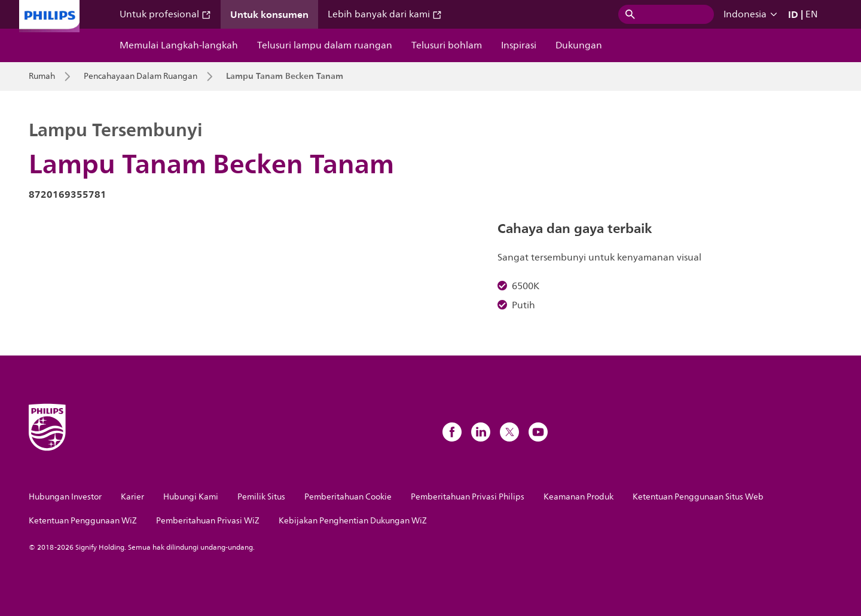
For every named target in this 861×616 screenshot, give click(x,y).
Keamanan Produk (578, 497)
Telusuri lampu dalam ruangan (325, 45)
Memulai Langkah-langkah (179, 45)
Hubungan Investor (65, 497)
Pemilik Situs (261, 497)
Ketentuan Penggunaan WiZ (83, 521)
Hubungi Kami (191, 497)
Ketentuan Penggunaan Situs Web (698, 497)
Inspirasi (519, 45)
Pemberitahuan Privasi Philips (468, 497)
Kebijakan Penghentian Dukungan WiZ (353, 521)
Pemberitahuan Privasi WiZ (208, 521)
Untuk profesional (165, 14)
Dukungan (579, 45)
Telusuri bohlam (447, 45)
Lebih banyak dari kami (385, 14)
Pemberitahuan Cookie (348, 497)
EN (812, 14)
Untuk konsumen (269, 14)
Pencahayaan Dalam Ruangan (141, 76)
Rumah (42, 76)
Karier (132, 497)
